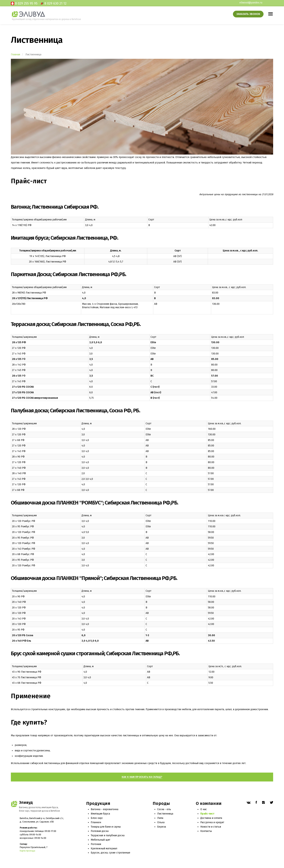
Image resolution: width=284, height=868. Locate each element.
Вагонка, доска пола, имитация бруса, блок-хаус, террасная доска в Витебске (39, 809)
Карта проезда (27, 851)
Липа (160, 818)
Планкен (96, 822)
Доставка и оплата (211, 818)
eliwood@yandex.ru (251, 3)
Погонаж (96, 844)
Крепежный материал (104, 848)
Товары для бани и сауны (106, 827)
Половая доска (100, 831)
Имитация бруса (100, 814)
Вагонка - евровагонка (105, 809)
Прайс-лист (207, 814)
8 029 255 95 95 (26, 3)
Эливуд (26, 803)
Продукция (98, 804)
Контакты (206, 831)
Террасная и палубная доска (108, 835)
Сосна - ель (164, 809)
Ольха (161, 822)
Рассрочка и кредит (212, 822)
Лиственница (165, 814)
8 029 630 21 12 (55, 3)
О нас (204, 809)
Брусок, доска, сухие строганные (110, 853)
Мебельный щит (101, 840)
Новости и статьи (211, 827)
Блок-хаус (97, 818)
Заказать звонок (248, 14)
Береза (162, 827)
